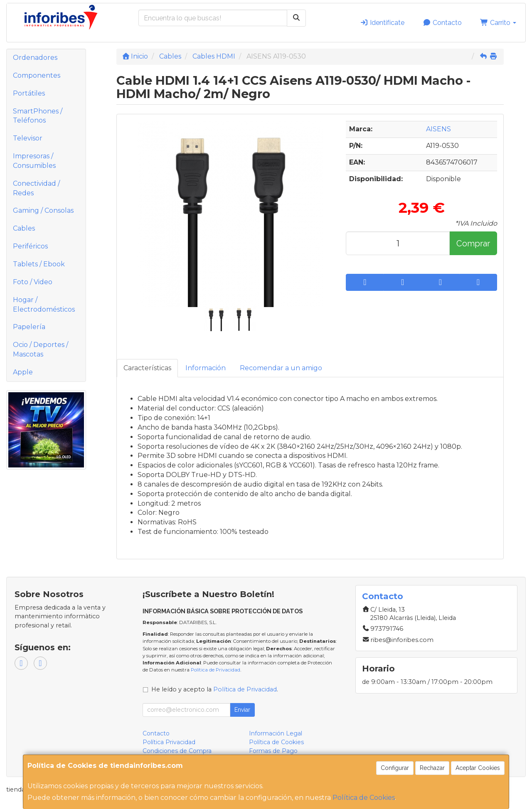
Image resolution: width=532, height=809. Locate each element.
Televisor (28, 138)
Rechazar (432, 768)
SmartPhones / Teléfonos (38, 116)
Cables (24, 228)
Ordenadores (35, 58)
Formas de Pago (273, 751)
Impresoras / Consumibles (34, 161)
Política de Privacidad (216, 670)
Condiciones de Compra (177, 751)
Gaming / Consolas (43, 210)
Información (206, 368)
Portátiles (29, 93)
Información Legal (276, 733)
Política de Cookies (364, 798)
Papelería (29, 327)
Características (147, 368)
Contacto (442, 23)
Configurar (395, 768)
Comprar (473, 243)
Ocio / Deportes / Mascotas (41, 349)
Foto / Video (33, 282)
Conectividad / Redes (36, 188)
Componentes (37, 75)
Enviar (242, 710)
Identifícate (382, 23)
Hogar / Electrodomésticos (44, 305)
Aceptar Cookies (478, 768)
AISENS (438, 129)
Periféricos (30, 246)
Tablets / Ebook (39, 264)
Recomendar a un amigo (281, 368)
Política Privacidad (169, 742)
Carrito (498, 23)
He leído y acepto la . (215, 689)
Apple (23, 372)
